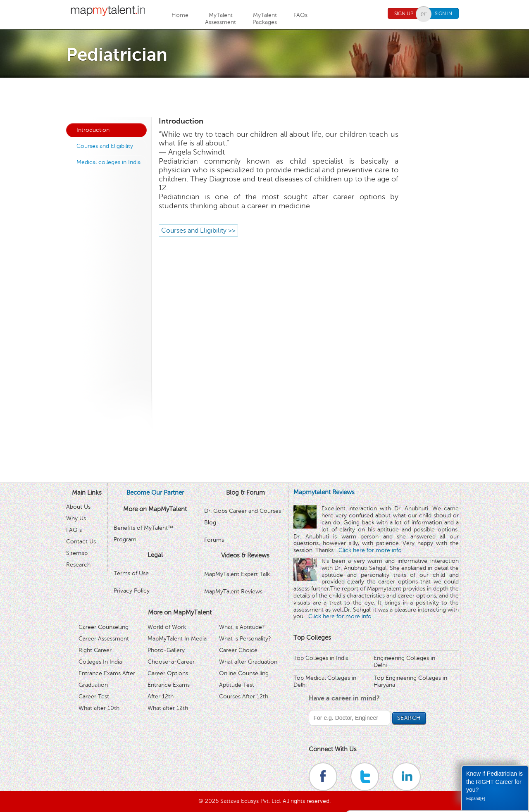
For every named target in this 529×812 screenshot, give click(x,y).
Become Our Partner (155, 493)
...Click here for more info (368, 550)
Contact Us (81, 542)
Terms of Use (131, 573)
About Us (78, 507)
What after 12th (168, 708)
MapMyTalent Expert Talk (237, 574)
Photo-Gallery (166, 650)
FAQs (300, 15)
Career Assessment (104, 639)
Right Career (95, 650)
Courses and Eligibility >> (198, 231)
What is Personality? (245, 639)
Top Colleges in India (321, 658)
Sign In (443, 14)
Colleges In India (100, 662)
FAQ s (74, 530)
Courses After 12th (244, 697)
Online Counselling (244, 673)
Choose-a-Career (171, 662)
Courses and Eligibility (105, 146)
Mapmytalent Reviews (324, 492)
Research (78, 565)
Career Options (168, 673)
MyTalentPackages (265, 19)
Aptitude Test (237, 685)
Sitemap (77, 553)
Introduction (93, 130)
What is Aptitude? (242, 627)
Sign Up (404, 14)
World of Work (167, 627)
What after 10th (99, 708)
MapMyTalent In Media (177, 639)
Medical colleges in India (108, 162)
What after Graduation (248, 662)
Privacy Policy (132, 591)
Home (180, 15)
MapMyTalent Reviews (233, 592)
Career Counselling (104, 627)
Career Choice (238, 650)
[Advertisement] (264, 96)
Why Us (76, 518)
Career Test (94, 697)
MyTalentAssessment (220, 19)
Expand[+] (475, 799)
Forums (214, 540)
